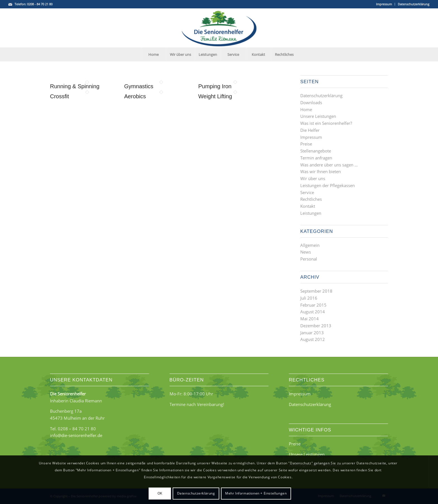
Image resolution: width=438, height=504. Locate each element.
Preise (306, 144)
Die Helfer (310, 130)
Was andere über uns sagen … (329, 165)
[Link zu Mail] (10, 4)
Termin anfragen (316, 158)
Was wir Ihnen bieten (321, 171)
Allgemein (310, 245)
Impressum (384, 4)
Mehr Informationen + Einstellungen (256, 493)
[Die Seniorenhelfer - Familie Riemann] (219, 28)
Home (306, 109)
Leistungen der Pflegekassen (328, 185)
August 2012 (313, 339)
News (306, 252)
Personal (309, 259)
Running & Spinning (75, 86)
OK (160, 493)
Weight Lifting (215, 96)
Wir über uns (313, 178)
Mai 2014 (310, 319)
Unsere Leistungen (318, 116)
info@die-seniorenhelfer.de (76, 435)
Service (307, 192)
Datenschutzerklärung (414, 4)
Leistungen (311, 213)
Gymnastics (139, 86)
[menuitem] (384, 4)
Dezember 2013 (316, 326)
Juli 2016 (309, 298)
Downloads (311, 102)
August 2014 (313, 312)
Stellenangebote (316, 151)
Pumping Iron (215, 86)
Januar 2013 (312, 333)
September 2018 (316, 291)
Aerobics (135, 96)
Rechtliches (311, 199)
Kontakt (308, 206)
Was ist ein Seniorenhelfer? (326, 123)
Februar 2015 (313, 305)
